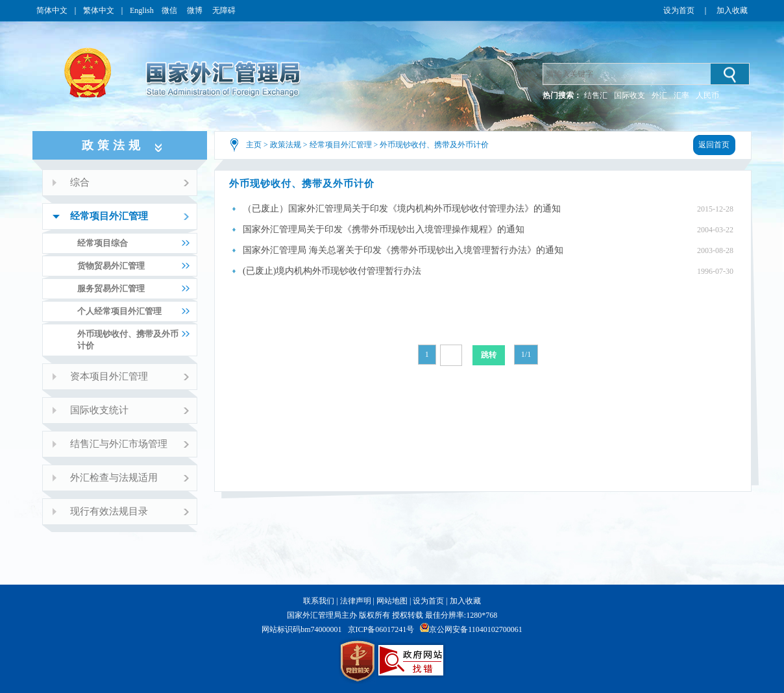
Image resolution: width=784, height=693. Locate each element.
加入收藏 (732, 10)
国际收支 (630, 95)
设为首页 (679, 10)
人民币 (707, 95)
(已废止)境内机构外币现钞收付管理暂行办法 (332, 271)
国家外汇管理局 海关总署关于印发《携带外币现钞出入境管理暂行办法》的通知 (403, 250)
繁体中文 (99, 10)
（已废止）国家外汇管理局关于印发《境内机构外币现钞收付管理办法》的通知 (402, 209)
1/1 (526, 354)
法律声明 (356, 601)
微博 (196, 10)
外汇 (659, 95)
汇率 (681, 95)
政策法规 (286, 145)
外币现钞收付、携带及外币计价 (434, 145)
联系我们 (319, 601)
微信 (170, 10)
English (142, 10)
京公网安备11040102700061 (476, 629)
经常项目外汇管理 (341, 145)
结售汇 (596, 95)
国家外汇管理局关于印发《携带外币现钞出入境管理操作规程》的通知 (384, 229)
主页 (254, 145)
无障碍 (224, 10)
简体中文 (52, 10)
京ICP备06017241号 (381, 629)
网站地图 (392, 601)
